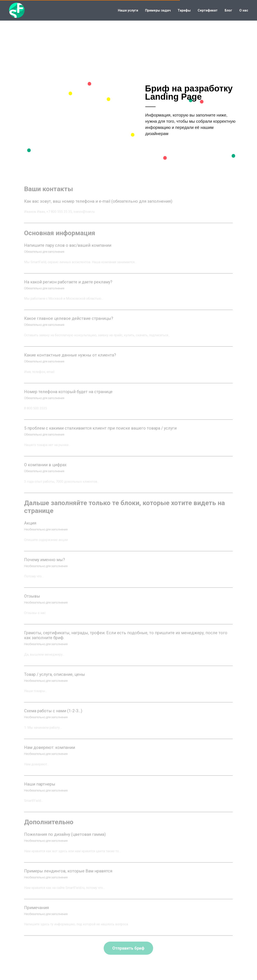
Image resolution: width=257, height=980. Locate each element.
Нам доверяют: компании (50, 753)
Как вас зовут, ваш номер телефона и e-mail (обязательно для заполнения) (98, 207)
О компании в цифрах (45, 471)
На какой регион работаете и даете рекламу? (68, 288)
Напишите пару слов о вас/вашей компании (68, 251)
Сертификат (208, 10)
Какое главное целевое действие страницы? (69, 324)
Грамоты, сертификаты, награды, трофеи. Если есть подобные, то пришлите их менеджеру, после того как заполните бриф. (126, 641)
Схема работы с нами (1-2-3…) (53, 717)
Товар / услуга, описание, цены (55, 680)
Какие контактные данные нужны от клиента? (70, 361)
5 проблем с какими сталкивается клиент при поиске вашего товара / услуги (100, 434)
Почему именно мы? (45, 565)
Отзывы (32, 602)
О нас (244, 10)
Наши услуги (128, 10)
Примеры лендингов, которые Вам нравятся (68, 877)
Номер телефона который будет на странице (68, 397)
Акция (30, 529)
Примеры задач (158, 10)
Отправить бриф (128, 954)
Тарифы (184, 10)
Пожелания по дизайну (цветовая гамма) (65, 840)
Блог (228, 10)
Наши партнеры (40, 790)
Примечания (36, 913)
